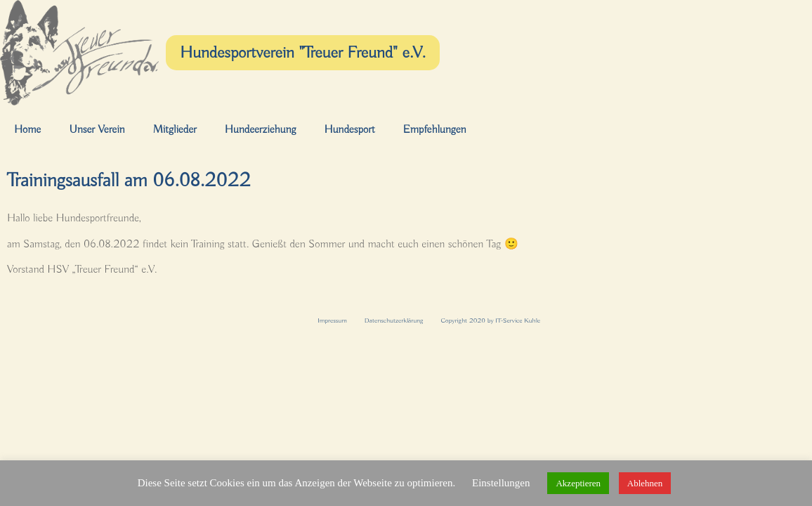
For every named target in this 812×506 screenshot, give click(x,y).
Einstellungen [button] (501, 483)
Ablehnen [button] (645, 483)
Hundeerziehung (261, 130)
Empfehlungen (435, 130)
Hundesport (349, 130)
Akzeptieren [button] (578, 483)
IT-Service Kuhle (518, 321)
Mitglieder (175, 130)
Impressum (332, 321)
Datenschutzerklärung (394, 321)
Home (27, 130)
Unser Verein (97, 130)
